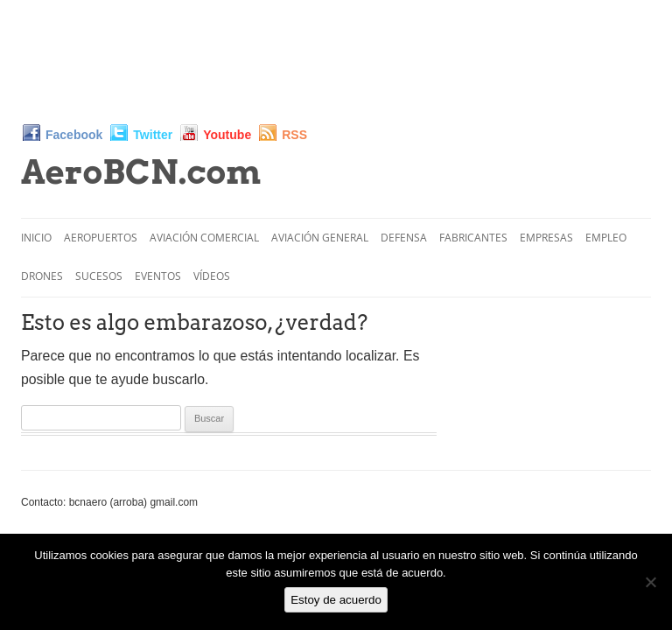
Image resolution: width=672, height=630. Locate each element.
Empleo (606, 238)
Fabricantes (473, 238)
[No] (650, 582)
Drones (42, 276)
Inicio (36, 238)
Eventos (158, 276)
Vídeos (212, 276)
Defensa (404, 238)
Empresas (546, 238)
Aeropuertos (101, 238)
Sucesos (99, 276)
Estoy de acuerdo (336, 600)
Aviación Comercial (204, 238)
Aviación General (320, 238)
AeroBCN (141, 171)
